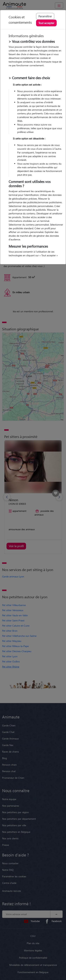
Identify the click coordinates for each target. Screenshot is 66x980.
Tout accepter (46, 23)
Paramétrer (45, 16)
